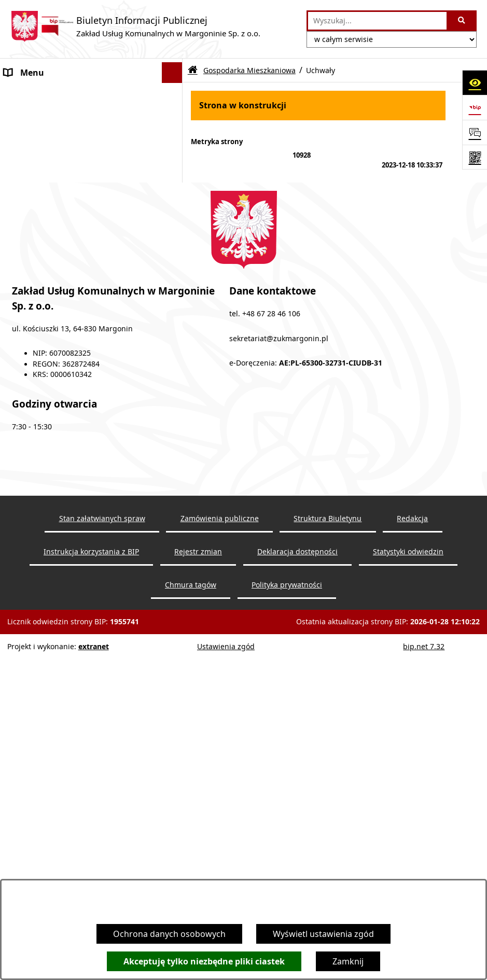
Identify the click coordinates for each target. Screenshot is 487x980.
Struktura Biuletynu (328, 861)
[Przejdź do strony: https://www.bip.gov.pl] (475, 107)
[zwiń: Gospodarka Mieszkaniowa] (175, 368)
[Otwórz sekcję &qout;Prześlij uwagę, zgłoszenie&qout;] (475, 132)
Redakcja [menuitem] (22, 490)
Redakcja (412, 861)
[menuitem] (91, 204)
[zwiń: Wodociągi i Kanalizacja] (175, 177)
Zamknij (348, 961)
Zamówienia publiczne (220, 861)
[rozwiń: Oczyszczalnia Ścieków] (175, 258)
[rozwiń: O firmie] (175, 94)
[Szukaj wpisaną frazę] (462, 21)
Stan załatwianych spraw (102, 861)
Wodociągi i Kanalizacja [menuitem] (50, 176)
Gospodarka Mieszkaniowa (249, 70)
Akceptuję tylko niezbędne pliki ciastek (204, 961)
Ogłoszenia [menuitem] (26, 114)
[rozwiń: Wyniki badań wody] (175, 231)
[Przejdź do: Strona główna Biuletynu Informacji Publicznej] (193, 70)
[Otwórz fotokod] (475, 157)
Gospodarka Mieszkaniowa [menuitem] (58, 368)
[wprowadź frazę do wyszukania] (377, 21)
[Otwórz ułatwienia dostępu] (475, 82)
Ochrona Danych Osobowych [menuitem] (62, 511)
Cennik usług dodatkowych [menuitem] (57, 156)
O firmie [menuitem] (20, 93)
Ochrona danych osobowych (169, 934)
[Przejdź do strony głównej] (135, 26)
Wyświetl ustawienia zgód (323, 934)
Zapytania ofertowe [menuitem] (43, 135)
